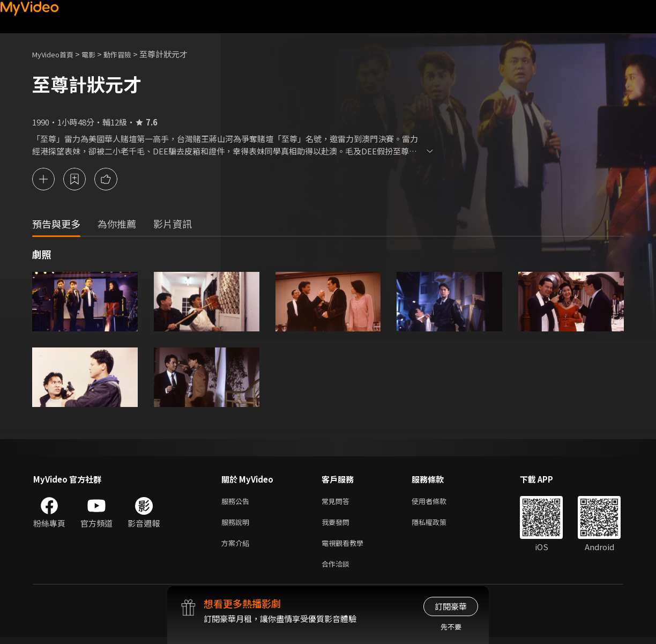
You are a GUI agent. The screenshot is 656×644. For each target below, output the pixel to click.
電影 (97, 54)
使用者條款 (438, 502)
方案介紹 (237, 547)
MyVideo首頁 (57, 54)
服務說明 (237, 525)
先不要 (451, 627)
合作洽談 (338, 570)
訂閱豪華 (451, 606)
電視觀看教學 (346, 547)
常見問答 (338, 502)
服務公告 (237, 502)
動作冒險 (129, 54)
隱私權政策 (438, 525)
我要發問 (338, 525)
